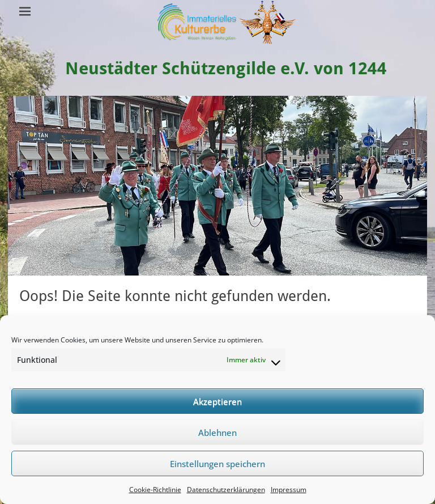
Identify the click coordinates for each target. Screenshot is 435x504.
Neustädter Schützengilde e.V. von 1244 (226, 68)
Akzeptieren (217, 401)
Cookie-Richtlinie (155, 490)
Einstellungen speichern (217, 464)
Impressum (289, 490)
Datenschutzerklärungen (226, 490)
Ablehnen (217, 433)
